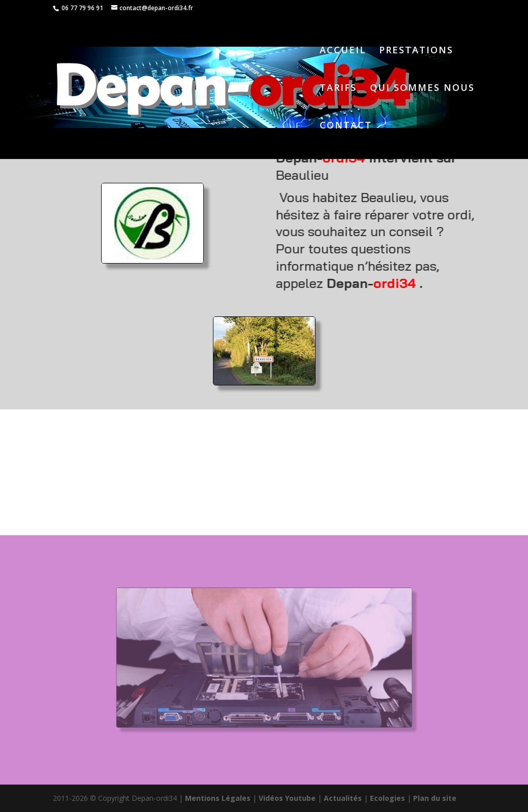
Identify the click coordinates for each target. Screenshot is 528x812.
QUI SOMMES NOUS (422, 89)
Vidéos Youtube (287, 798)
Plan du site (435, 798)
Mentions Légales (218, 798)
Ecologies (387, 798)
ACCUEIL (343, 51)
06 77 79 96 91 (82, 8)
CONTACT (346, 126)
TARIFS (338, 89)
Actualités (343, 798)
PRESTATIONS (416, 51)
